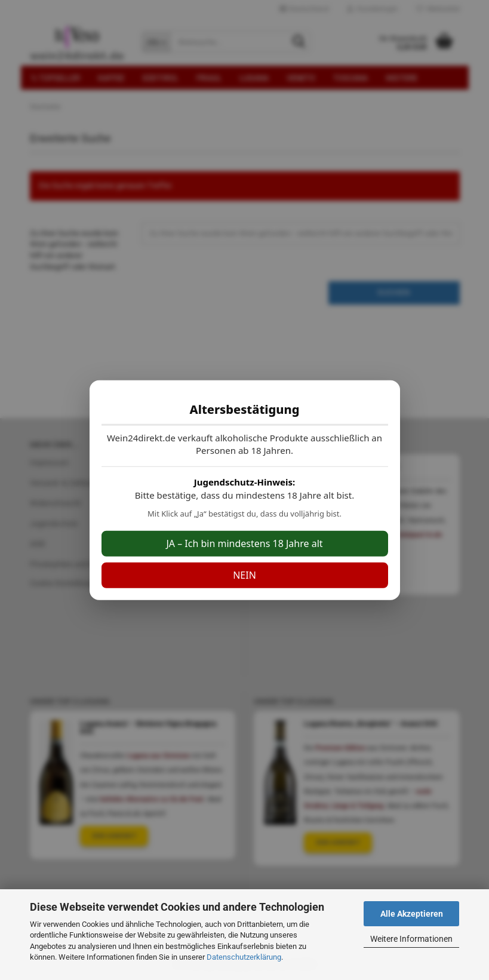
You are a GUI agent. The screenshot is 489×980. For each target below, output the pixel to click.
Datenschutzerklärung (244, 957)
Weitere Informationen (411, 939)
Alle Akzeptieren (412, 914)
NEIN (244, 575)
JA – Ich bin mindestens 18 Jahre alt (244, 543)
